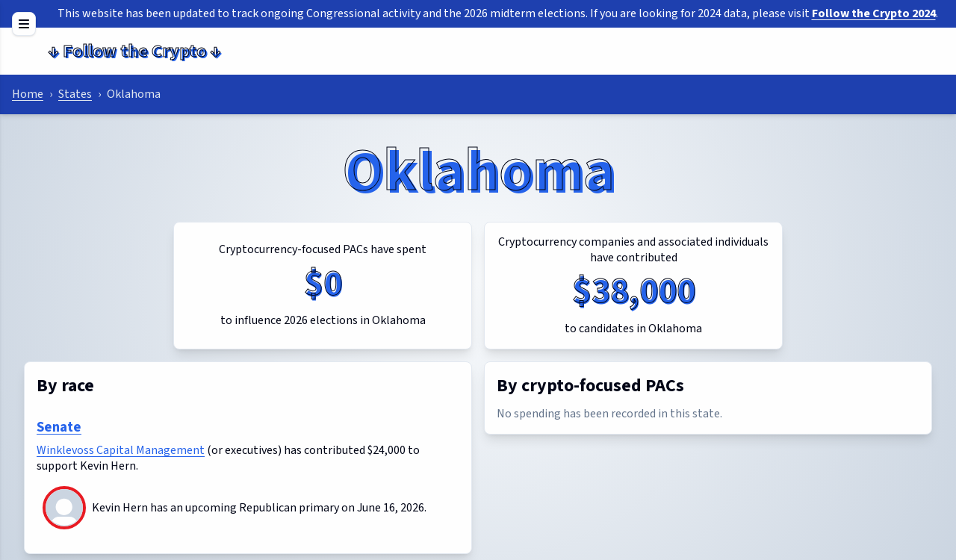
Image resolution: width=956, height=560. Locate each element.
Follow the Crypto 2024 (874, 13)
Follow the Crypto (134, 51)
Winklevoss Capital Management (121, 450)
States (75, 94)
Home (28, 94)
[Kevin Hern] (64, 523)
